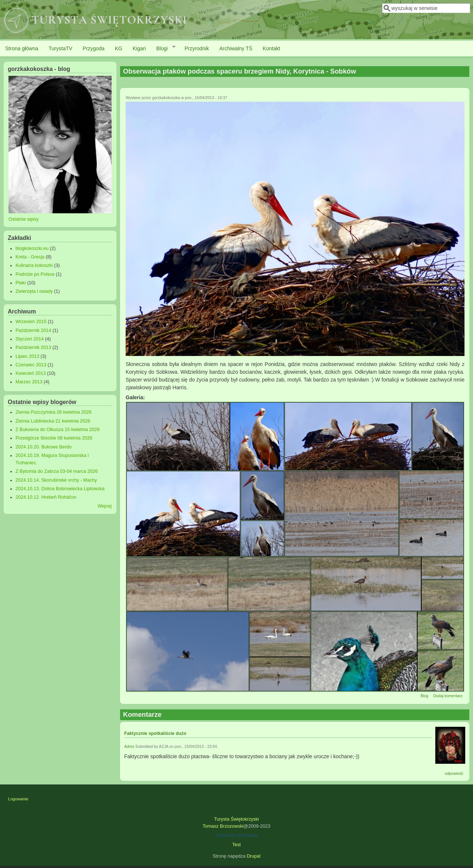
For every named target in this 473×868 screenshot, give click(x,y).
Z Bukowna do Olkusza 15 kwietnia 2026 (58, 430)
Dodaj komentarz (448, 696)
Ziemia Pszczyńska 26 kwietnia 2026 (54, 412)
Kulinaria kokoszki (34, 265)
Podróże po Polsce (35, 274)
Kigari (139, 48)
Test (236, 845)
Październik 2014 (33, 330)
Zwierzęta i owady (34, 291)
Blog (424, 696)
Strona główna (22, 48)
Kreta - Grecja (30, 257)
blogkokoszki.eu (32, 248)
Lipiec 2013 (27, 356)
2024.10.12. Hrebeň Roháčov (46, 497)
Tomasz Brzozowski (223, 826)
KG (119, 48)
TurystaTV (61, 48)
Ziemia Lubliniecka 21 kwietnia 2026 (53, 421)
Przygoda (94, 48)
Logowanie (18, 799)
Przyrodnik (197, 48)
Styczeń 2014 (30, 339)
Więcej (105, 506)
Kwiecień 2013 (31, 373)
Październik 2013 (33, 347)
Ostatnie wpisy (24, 219)
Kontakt (271, 48)
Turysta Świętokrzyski (236, 819)
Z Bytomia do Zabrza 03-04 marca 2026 (57, 471)
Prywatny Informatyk (236, 835)
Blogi (163, 48)
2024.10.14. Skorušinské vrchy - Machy (56, 480)
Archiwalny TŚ (236, 48)
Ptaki (21, 283)
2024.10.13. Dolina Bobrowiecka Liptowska (60, 489)
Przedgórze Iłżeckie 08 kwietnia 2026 (54, 438)
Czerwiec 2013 (31, 365)
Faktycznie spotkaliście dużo (155, 733)
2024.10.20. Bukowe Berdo (44, 447)
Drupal (254, 856)
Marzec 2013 (29, 382)
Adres (129, 746)
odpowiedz (454, 773)
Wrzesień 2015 (31, 322)
